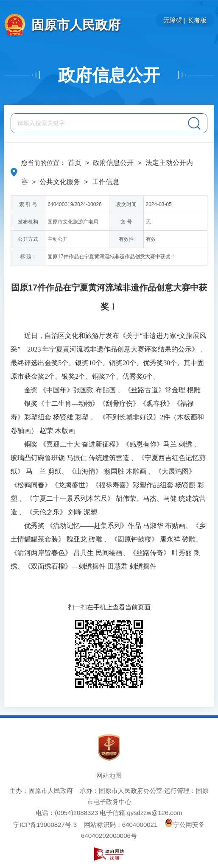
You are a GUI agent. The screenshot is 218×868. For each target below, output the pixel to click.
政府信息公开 (109, 75)
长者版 (197, 20)
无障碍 (173, 20)
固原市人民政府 (76, 25)
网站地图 (109, 775)
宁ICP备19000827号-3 (45, 825)
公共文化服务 (60, 182)
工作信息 (106, 182)
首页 (75, 163)
